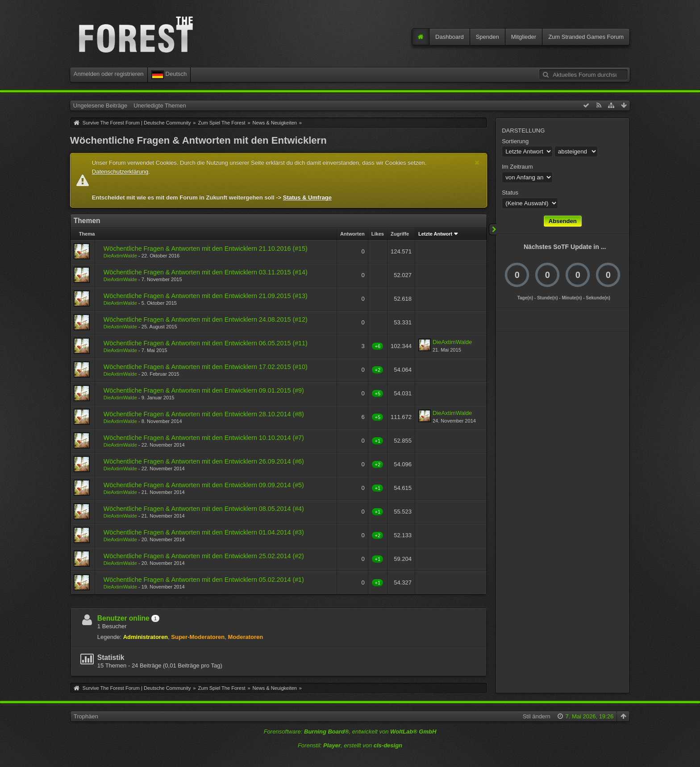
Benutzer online (123, 618)
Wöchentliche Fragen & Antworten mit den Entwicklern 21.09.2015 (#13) (206, 296)
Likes (378, 234)
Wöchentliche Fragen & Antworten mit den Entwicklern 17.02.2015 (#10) (206, 367)
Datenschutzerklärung (120, 172)
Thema (87, 234)
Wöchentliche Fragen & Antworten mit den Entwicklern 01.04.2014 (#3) (204, 532)
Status (510, 193)
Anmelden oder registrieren (109, 74)
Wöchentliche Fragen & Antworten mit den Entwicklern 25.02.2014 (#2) (204, 556)
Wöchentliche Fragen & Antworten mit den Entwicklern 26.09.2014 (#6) (204, 461)
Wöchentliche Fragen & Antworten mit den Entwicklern (198, 140)
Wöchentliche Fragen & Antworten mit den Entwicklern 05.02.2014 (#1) (204, 580)
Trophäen (86, 716)
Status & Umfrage (307, 197)
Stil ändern (537, 716)
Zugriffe (400, 234)
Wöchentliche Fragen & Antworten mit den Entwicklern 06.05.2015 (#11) (206, 343)
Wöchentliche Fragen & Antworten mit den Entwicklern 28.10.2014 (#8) (204, 414)
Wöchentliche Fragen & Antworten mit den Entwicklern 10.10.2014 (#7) (204, 438)
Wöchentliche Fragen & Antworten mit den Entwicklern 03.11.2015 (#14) (206, 272)
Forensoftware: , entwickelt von (350, 732)
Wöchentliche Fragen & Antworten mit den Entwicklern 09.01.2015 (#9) (204, 390)
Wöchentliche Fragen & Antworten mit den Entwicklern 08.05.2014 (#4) (204, 509)
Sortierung (515, 141)
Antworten (352, 234)
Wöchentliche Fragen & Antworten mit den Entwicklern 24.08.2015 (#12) (206, 319)
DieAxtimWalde (120, 256)
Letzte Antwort (435, 234)
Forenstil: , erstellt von (350, 745)
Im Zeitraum (517, 167)
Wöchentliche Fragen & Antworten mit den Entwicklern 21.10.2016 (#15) (206, 249)
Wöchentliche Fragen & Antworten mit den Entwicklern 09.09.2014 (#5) (204, 485)
